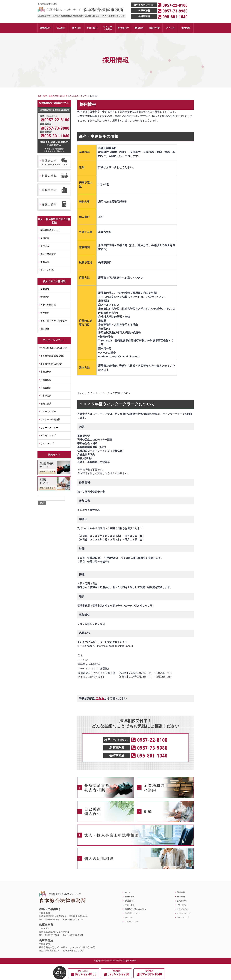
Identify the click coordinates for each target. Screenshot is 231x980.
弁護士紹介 (46, 380)
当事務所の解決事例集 (51, 364)
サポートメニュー (49, 428)
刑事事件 (45, 329)
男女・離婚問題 (48, 305)
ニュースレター (48, 411)
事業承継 (45, 262)
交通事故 (45, 289)
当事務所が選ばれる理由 (52, 356)
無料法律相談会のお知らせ (54, 348)
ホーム (128, 892)
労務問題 (45, 238)
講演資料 (181, 892)
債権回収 (45, 246)
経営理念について (133, 913)
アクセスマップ (48, 436)
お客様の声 (46, 396)
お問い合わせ (183, 909)
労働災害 (45, 297)
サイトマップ (47, 443)
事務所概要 (46, 372)
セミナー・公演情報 (50, 419)
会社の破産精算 (48, 254)
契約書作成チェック (50, 230)
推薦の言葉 (46, 404)
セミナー (129, 917)
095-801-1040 (57, 136)
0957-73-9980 (57, 128)
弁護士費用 (46, 388)
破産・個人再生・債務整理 (54, 321)
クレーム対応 (47, 270)
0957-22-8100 (57, 120)
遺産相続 (45, 313)
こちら (100, 698)
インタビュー (183, 905)
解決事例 (181, 897)
